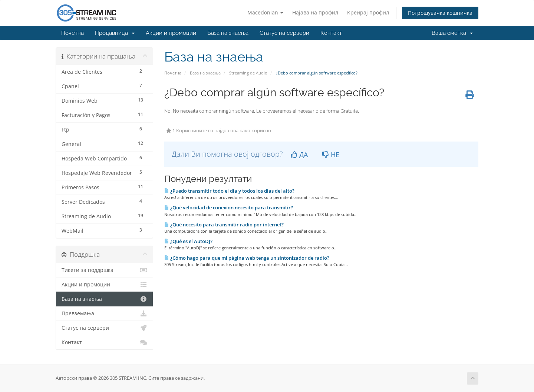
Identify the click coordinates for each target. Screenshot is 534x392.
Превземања (104, 313)
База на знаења (228, 33)
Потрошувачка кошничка (440, 13)
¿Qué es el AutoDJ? (188, 241)
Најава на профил (315, 12)
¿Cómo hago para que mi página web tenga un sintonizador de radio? (247, 258)
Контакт (331, 33)
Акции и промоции (171, 33)
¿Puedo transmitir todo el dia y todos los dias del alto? (229, 191)
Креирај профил (368, 12)
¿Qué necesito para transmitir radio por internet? (224, 225)
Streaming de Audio (248, 73)
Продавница (115, 33)
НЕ (331, 155)
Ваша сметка (452, 33)
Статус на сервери (284, 33)
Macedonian (265, 12)
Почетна (72, 33)
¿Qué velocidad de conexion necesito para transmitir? (229, 207)
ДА (299, 155)
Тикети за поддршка (104, 270)
